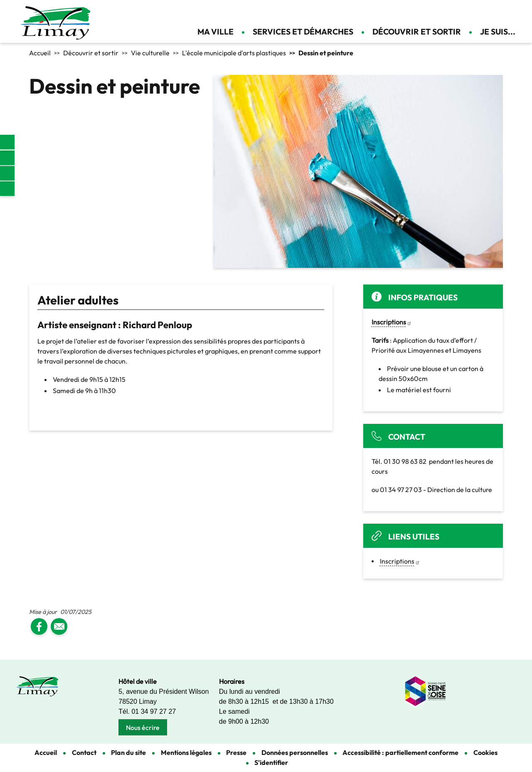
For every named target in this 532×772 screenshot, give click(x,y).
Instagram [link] (7, 173)
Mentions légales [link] (186, 752)
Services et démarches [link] (303, 32)
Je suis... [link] (498, 32)
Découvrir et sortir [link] (417, 32)
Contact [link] (497, 12)
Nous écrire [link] (143, 727)
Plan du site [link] (128, 752)
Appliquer (476, 12)
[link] (7, 142)
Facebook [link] (7, 158)
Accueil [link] (40, 53)
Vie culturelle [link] (150, 53)
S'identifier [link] (271, 762)
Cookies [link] (485, 752)
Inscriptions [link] (400, 561)
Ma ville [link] (216, 32)
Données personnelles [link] (295, 752)
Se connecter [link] (511, 12)
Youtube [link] (7, 189)
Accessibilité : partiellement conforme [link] (400, 752)
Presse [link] (236, 752)
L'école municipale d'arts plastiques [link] (234, 53)
